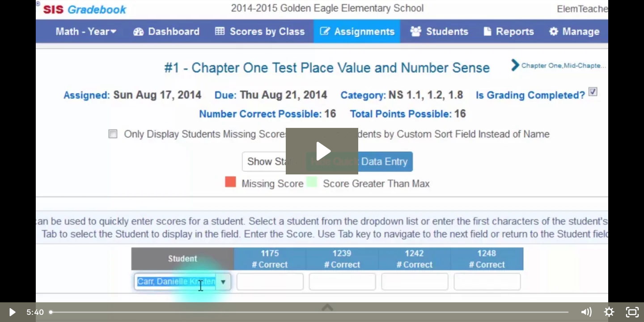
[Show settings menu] (609, 312)
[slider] (309, 312)
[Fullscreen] (632, 312)
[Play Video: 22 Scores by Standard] (322, 151)
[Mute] (586, 312)
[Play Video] (12, 312)
